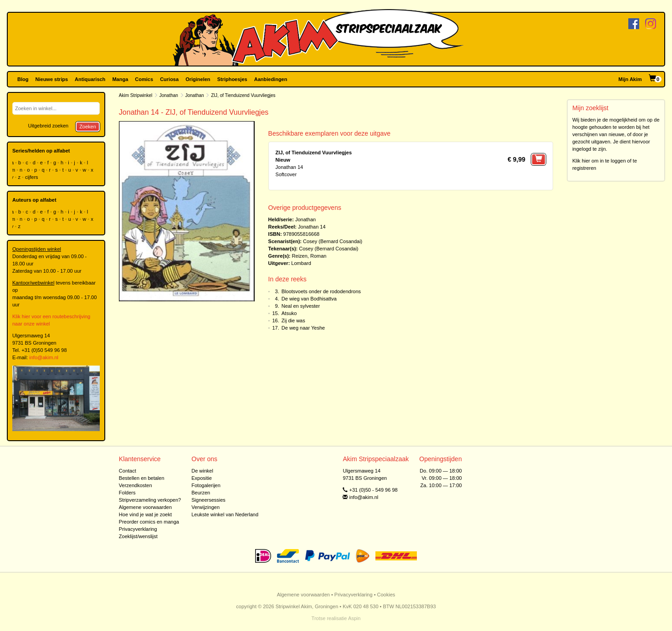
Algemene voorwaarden (145, 507)
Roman (318, 256)
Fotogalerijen (206, 485)
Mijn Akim (630, 79)
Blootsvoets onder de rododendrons (321, 291)
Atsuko (289, 313)
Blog (23, 79)
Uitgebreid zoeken (48, 126)
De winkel (202, 471)
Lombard (301, 263)
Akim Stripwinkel (136, 95)
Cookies (386, 595)
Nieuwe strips (52, 79)
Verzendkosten (136, 485)
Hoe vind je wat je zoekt (145, 514)
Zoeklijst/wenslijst (138, 536)
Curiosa (169, 79)
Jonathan (169, 95)
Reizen (300, 256)
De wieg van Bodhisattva (309, 299)
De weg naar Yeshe (303, 328)
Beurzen (201, 493)
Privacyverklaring (138, 529)
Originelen (198, 79)
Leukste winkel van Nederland (225, 514)
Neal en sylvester (301, 306)
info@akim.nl (44, 357)
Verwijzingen (205, 507)
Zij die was (293, 321)
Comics (144, 79)
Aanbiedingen (271, 79)
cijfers (32, 177)
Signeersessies (208, 500)
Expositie (202, 478)
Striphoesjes (232, 79)
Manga (120, 79)
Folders (127, 493)
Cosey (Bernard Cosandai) (333, 241)
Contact (128, 471)
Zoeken (88, 127)
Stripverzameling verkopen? (150, 500)
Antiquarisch (90, 79)
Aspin (354, 618)
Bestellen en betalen (142, 478)
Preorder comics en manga (149, 522)
